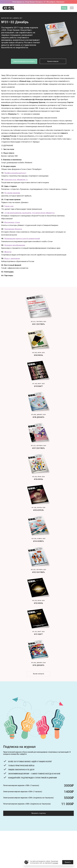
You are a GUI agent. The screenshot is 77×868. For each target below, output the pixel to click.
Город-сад (9, 206)
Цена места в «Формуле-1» (16, 180)
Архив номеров (53, 61)
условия (55, 863)
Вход (64, 8)
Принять (68, 862)
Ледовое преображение (15, 245)
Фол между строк (12, 222)
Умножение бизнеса (13, 229)
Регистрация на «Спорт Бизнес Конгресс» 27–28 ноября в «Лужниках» (39, 2)
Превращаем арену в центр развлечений (22, 239)
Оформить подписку (38, 813)
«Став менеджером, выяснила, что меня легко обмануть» (30, 213)
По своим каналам (12, 193)
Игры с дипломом (12, 258)
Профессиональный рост (15, 173)
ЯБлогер (8, 252)
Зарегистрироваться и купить (24, 61)
